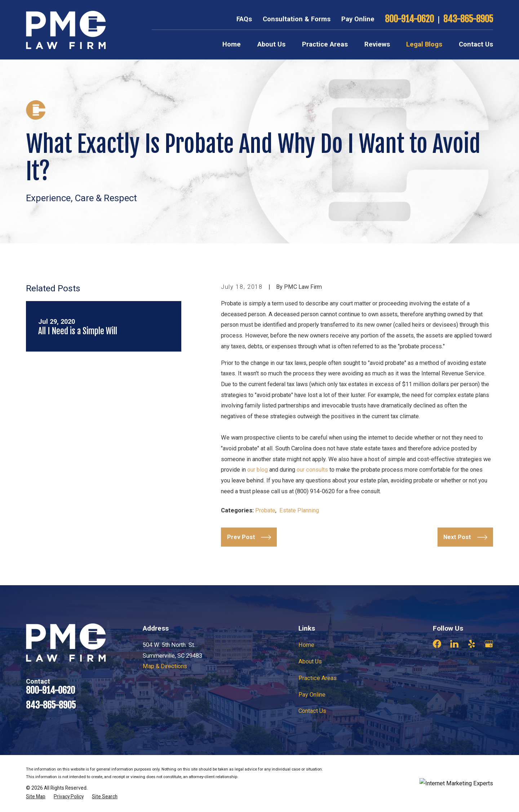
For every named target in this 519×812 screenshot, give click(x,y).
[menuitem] (36, 797)
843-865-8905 (468, 19)
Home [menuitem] (232, 44)
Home (306, 645)
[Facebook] (437, 644)
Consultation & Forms (297, 19)
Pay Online (358, 19)
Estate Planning (299, 510)
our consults (312, 470)
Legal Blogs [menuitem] (424, 44)
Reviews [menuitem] (377, 44)
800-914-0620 (409, 19)
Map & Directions (165, 666)
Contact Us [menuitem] (476, 44)
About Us (310, 661)
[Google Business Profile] (489, 644)
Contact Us (312, 711)
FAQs (244, 19)
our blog (258, 470)
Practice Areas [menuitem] (325, 44)
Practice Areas (318, 678)
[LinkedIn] (454, 644)
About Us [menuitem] (271, 44)
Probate (265, 510)
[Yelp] (472, 644)
